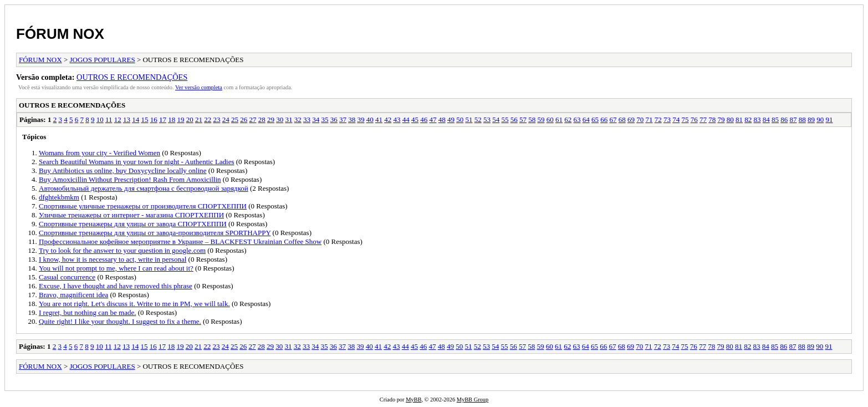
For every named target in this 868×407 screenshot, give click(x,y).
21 (199, 119)
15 (144, 119)
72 (658, 119)
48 (442, 119)
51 (469, 119)
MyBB (413, 400)
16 (154, 119)
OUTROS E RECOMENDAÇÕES (132, 77)
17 (163, 119)
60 (550, 119)
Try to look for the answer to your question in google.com (122, 250)
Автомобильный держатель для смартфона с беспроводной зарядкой (144, 188)
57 (523, 119)
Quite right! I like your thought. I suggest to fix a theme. (120, 321)
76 (694, 119)
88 (802, 119)
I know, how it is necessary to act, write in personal (113, 259)
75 (685, 119)
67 (613, 119)
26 (244, 119)
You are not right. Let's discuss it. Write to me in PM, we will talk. (134, 304)
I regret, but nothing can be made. (87, 312)
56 (514, 119)
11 (109, 119)
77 (703, 119)
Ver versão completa (199, 87)
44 (406, 119)
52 (478, 119)
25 (235, 119)
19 (180, 119)
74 (676, 119)
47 (433, 119)
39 (361, 119)
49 (451, 119)
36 (334, 119)
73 (667, 119)
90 (820, 119)
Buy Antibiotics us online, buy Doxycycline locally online (123, 171)
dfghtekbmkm (59, 197)
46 (424, 119)
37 (343, 119)
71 (649, 119)
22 (208, 119)
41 (379, 119)
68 (622, 119)
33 (307, 119)
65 (595, 119)
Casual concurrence (67, 277)
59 (541, 119)
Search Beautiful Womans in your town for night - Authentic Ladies (137, 162)
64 (586, 119)
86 (784, 119)
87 (793, 119)
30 (280, 119)
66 (604, 119)
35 (325, 119)
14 (136, 119)
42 (388, 119)
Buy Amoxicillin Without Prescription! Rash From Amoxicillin (130, 179)
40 (370, 119)
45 (415, 119)
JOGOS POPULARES (103, 60)
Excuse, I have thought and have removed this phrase (116, 286)
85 (775, 119)
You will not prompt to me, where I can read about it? (116, 268)
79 (721, 119)
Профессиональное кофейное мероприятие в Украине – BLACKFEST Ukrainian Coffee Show (180, 241)
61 (559, 119)
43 (397, 119)
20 (190, 119)
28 (262, 119)
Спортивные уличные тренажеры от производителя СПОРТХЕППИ (143, 206)
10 (100, 119)
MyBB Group (473, 400)
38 (352, 119)
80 (730, 119)
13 (127, 119)
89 (811, 119)
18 (172, 119)
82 (748, 119)
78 (712, 119)
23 (216, 119)
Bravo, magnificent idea (73, 295)
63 (577, 119)
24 (226, 119)
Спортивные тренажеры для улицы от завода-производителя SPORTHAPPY (155, 233)
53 (487, 119)
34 (316, 119)
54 (496, 119)
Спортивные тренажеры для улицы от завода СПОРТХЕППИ (133, 224)
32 (298, 119)
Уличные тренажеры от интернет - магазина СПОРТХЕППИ (131, 215)
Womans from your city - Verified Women (99, 153)
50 (460, 119)
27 (252, 119)
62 (568, 119)
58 (532, 119)
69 (631, 119)
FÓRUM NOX (60, 34)
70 (640, 119)
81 (739, 119)
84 (766, 119)
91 (829, 119)
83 (757, 119)
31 (289, 119)
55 (505, 119)
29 (271, 119)
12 (118, 119)
